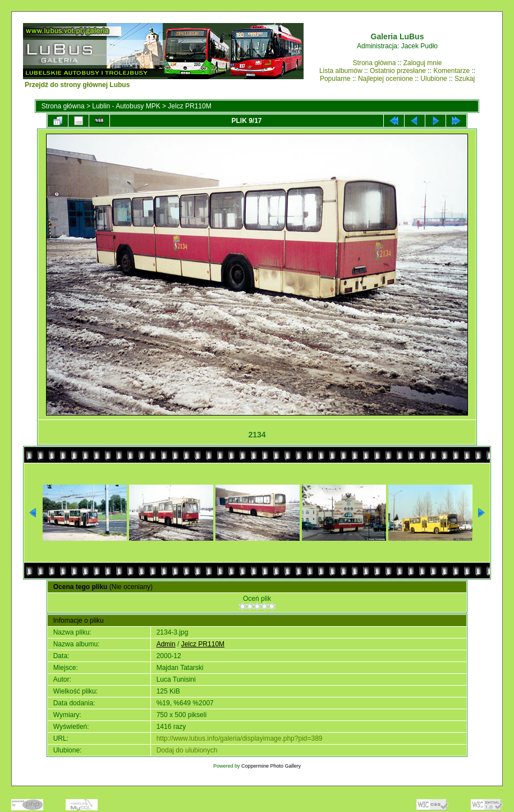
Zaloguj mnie (423, 63)
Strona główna (375, 63)
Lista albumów (341, 71)
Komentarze (451, 71)
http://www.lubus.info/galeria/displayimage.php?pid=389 (240, 738)
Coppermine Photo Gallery (271, 766)
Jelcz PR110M (189, 106)
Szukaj (465, 79)
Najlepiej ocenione (385, 79)
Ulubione (433, 79)
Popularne (335, 79)
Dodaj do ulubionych (187, 750)
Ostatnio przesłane (398, 71)
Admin (166, 644)
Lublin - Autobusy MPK (126, 106)
